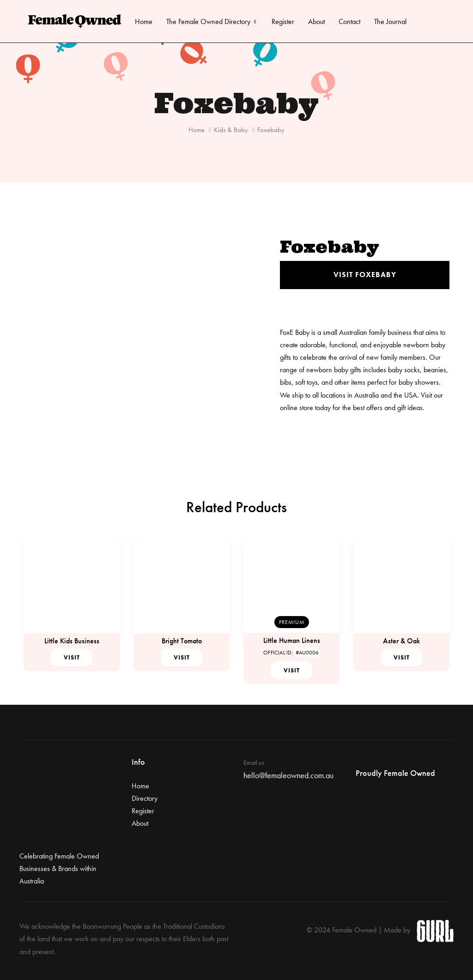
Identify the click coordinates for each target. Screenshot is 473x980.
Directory (145, 798)
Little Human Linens (292, 640)
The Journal (390, 21)
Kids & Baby (231, 130)
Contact (349, 21)
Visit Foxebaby (365, 275)
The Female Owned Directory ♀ (212, 21)
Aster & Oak (401, 641)
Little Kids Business (72, 641)
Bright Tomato (182, 641)
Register (283, 21)
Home (144, 21)
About (316, 21)
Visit (72, 657)
